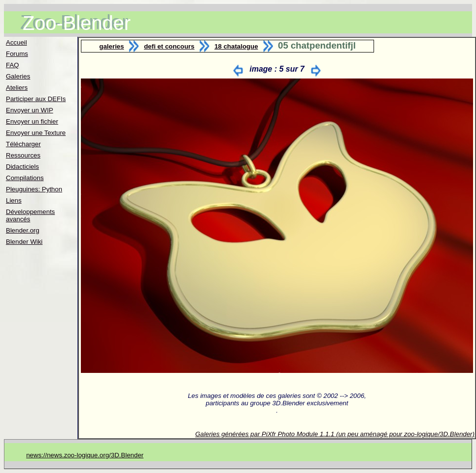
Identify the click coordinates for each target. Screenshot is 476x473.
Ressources (23, 155)
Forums (17, 54)
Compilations (25, 178)
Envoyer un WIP (29, 110)
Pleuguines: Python (34, 189)
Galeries (18, 76)
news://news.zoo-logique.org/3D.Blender (85, 455)
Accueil (16, 42)
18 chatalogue (236, 46)
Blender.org (23, 230)
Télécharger (23, 144)
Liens (14, 200)
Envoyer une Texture (36, 133)
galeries (112, 46)
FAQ (13, 65)
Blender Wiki (24, 242)
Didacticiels (22, 167)
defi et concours (169, 46)
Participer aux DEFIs (36, 99)
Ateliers (17, 88)
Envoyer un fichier (32, 121)
